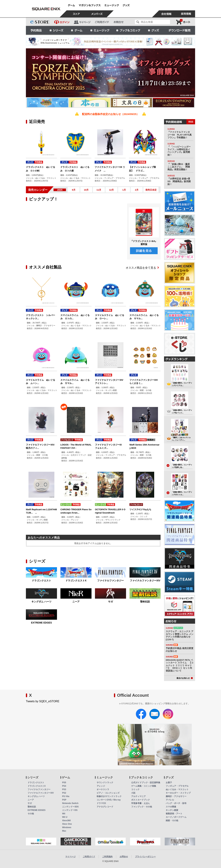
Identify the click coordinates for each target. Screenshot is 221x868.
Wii (64, 814)
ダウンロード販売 (180, 30)
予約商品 (36, 30)
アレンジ (101, 786)
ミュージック (100, 30)
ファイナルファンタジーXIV (145, 581)
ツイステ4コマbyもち (140, 509)
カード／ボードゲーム (176, 817)
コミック (135, 789)
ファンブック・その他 (142, 807)
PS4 (64, 786)
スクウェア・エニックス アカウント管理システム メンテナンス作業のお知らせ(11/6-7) (180, 635)
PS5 (64, 783)
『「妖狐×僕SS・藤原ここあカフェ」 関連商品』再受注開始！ (179, 167)
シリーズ (56, 30)
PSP (64, 800)
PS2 (64, 793)
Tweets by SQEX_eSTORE (43, 701)
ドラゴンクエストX (76, 581)
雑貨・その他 (172, 821)
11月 (99, 190)
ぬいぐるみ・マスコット (177, 789)
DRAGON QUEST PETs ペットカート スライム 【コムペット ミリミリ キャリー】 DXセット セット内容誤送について (180, 665)
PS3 (64, 789)
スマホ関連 (171, 807)
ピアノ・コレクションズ (108, 793)
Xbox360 (66, 821)
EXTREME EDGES (42, 623)
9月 (74, 190)
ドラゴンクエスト (41, 581)
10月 (86, 190)
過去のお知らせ (185, 678)
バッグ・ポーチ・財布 (176, 803)
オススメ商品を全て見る (142, 268)
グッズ (154, 30)
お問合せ (124, 857)
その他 (31, 814)
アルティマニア (138, 796)
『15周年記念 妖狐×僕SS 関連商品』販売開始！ (179, 181)
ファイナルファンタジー (110, 581)
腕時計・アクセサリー (176, 796)
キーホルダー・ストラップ (178, 793)
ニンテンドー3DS (70, 807)
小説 (133, 793)
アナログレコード (105, 807)
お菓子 (169, 783)
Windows (67, 827)
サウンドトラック (105, 783)
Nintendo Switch (70, 803)
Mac (64, 831)
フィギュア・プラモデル (177, 786)
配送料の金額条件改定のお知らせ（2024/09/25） (110, 114)
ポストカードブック (141, 800)
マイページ (70, 857)
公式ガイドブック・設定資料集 (146, 783)
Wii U (65, 817)
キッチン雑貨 (172, 810)
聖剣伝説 (145, 602)
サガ (110, 602)
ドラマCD (101, 803)
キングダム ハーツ (41, 602)
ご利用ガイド (89, 857)
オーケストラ (103, 789)
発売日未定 (151, 190)
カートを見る (183, 22)
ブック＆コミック (128, 30)
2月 (137, 190)
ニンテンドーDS (70, 810)
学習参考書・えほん (141, 803)
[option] (110, 73)
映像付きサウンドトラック (109, 796)
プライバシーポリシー (145, 857)
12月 (111, 190)
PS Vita (66, 796)
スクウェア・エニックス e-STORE (46, 9)
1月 (124, 190)
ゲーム (77, 30)
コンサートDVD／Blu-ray (109, 800)
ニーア (76, 602)
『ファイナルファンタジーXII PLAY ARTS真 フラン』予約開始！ (181, 135)
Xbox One (67, 824)
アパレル (170, 800)
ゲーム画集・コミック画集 (144, 786)
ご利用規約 (107, 857)
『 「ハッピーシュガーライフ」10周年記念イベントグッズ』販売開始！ (179, 151)
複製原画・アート (174, 814)
